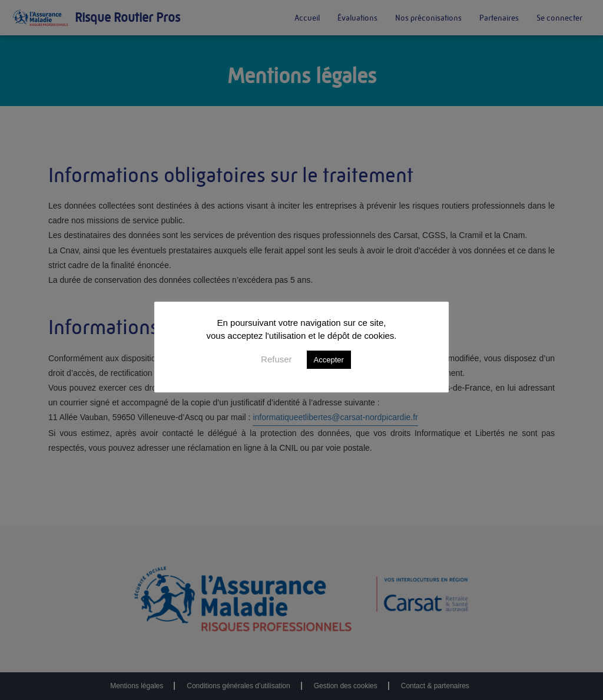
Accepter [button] (329, 360)
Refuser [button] (276, 359)
